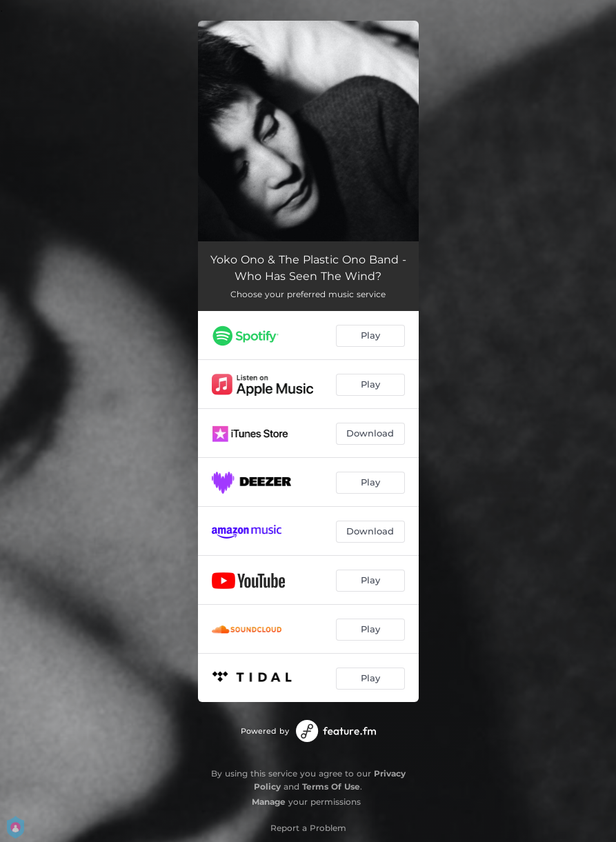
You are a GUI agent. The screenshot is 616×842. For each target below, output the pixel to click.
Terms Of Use (331, 786)
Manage (269, 802)
